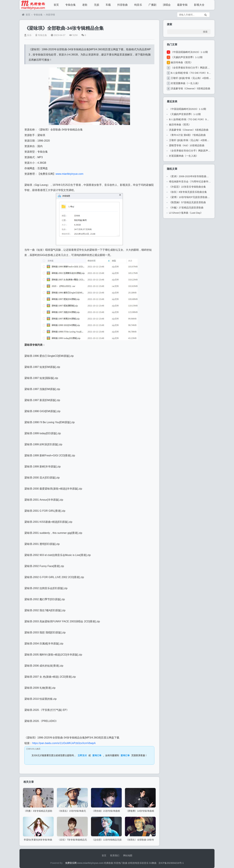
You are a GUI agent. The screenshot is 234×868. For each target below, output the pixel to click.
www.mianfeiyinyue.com (69, 174)
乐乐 (28, 35)
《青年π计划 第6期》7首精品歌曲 (187, 135)
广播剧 (152, 5)
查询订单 (97, 755)
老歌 (85, 5)
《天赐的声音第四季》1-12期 (187, 57)
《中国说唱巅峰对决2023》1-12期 (189, 52)
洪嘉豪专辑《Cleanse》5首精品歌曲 (191, 88)
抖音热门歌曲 (121, 863)
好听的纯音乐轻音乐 (138, 863)
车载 (108, 5)
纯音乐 (138, 5)
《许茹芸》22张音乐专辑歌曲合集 (187, 187)
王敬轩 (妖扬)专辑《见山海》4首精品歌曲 (193, 78)
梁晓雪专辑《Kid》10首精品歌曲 (187, 145)
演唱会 (167, 5)
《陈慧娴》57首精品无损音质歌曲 (187, 202)
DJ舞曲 (153, 863)
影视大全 (199, 5)
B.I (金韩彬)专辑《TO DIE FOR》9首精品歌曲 (196, 73)
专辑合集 (71, 5)
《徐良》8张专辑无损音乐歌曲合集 (188, 192)
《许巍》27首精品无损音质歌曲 (186, 208)
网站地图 (128, 855)
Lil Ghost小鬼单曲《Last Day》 (186, 213)
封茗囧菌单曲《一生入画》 (185, 83)
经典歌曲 (109, 863)
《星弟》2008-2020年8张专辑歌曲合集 (190, 176)
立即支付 (82, 755)
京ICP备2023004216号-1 (171, 863)
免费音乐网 (71, 863)
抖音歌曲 (123, 5)
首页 (56, 5)
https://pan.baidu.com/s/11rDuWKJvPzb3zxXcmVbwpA (64, 743)
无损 (97, 5)
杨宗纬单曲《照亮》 (182, 62)
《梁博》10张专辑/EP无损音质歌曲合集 (191, 197)
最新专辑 (182, 5)
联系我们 (115, 855)
